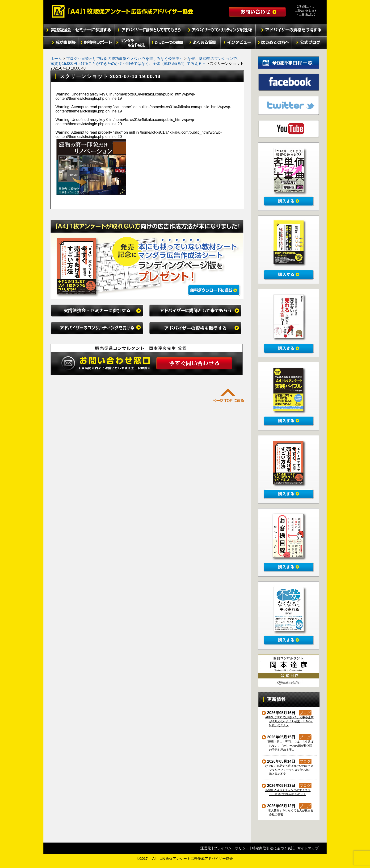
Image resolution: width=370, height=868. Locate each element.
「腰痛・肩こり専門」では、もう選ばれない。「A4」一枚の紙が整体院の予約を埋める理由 (289, 746)
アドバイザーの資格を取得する (291, 30)
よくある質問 (203, 43)
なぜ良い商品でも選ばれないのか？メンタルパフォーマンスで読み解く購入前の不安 (289, 770)
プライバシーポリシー (231, 848)
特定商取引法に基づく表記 (273, 848)
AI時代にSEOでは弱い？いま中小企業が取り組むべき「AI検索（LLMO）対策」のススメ (290, 721)
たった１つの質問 (167, 43)
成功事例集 (61, 43)
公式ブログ (309, 43)
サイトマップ (308, 848)
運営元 (206, 848)
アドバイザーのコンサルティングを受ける (220, 30)
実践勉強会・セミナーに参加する (79, 30)
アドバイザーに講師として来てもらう (150, 30)
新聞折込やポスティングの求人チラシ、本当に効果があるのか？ (288, 792)
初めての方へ (273, 43)
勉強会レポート (97, 43)
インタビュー (238, 43)
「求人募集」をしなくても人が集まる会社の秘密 (289, 812)
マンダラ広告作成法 (132, 43)
